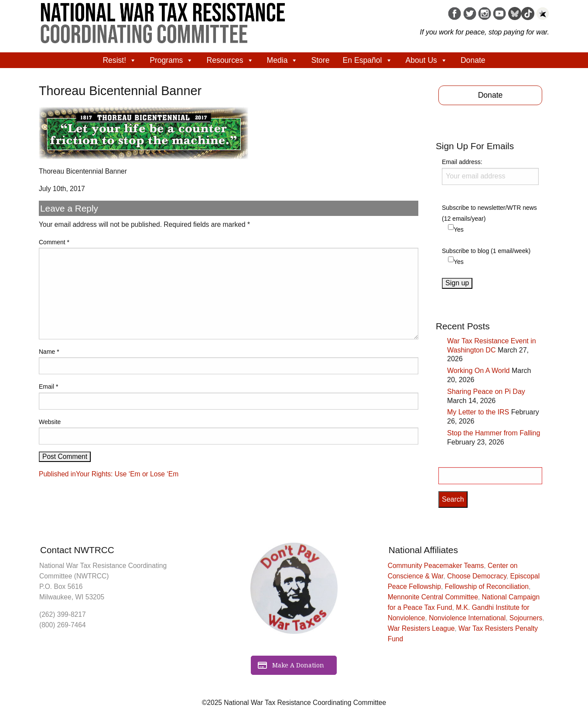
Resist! (120, 60)
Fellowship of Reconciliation (487, 587)
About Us (427, 60)
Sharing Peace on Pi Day (486, 392)
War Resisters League (421, 628)
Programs (171, 60)
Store (320, 60)
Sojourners (526, 618)
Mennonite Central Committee (433, 597)
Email (48, 386)
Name (49, 352)
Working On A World (478, 371)
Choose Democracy (477, 576)
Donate (473, 60)
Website (50, 422)
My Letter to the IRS (478, 412)
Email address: (490, 171)
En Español (368, 60)
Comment (54, 242)
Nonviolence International (467, 618)
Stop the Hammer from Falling (494, 433)
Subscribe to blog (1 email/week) (486, 251)
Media (283, 60)
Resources (230, 60)
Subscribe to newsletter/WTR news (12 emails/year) (489, 213)
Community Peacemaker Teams (436, 566)
